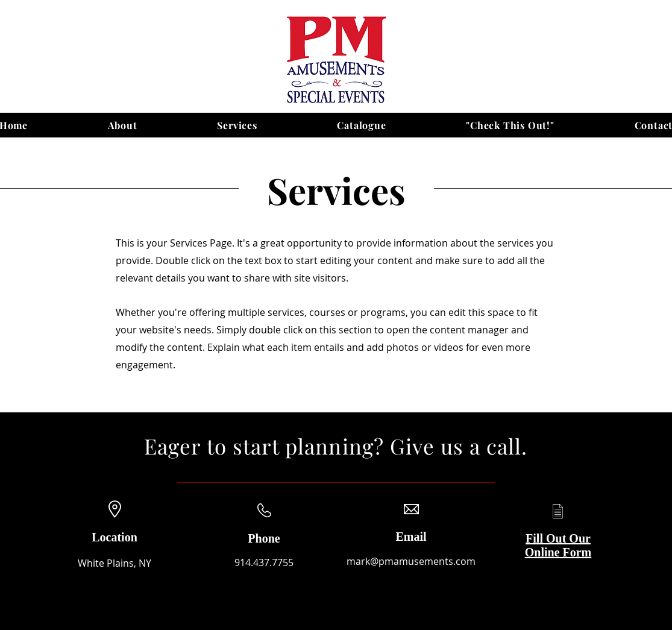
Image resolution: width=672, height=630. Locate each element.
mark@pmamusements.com (411, 561)
